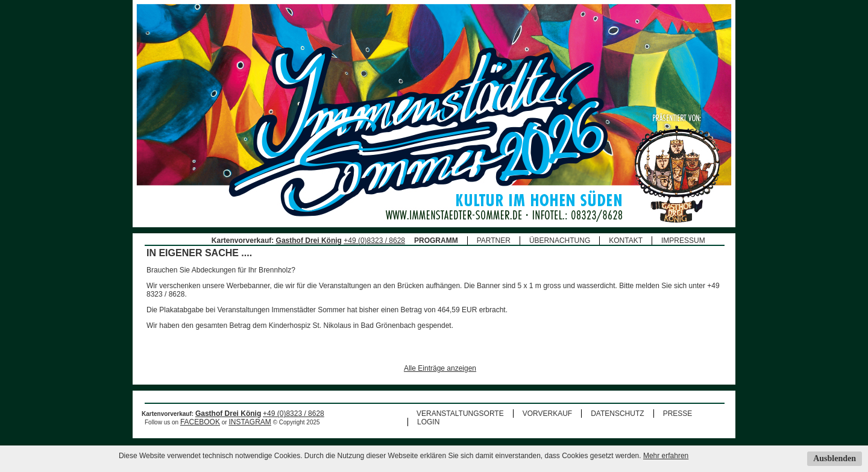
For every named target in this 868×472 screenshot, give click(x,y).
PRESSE (678, 414)
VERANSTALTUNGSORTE (460, 414)
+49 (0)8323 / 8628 (374, 241)
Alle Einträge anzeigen (440, 368)
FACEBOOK (200, 422)
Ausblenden (835, 458)
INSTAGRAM (250, 422)
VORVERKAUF (547, 414)
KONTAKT (626, 241)
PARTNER (494, 241)
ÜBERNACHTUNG (560, 241)
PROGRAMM (436, 241)
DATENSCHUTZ (617, 414)
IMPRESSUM (683, 241)
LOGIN (428, 422)
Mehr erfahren (666, 456)
